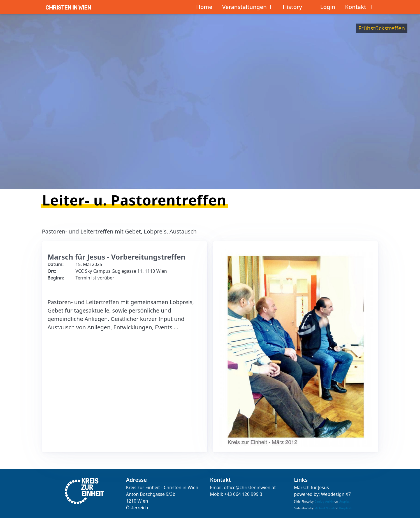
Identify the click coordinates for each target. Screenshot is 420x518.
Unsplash (345, 501)
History (292, 7)
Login (328, 7)
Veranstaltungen (248, 7)
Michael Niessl (324, 508)
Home (204, 7)
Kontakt (360, 7)
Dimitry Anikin (324, 501)
